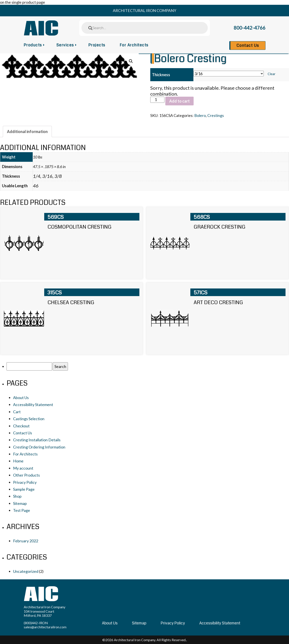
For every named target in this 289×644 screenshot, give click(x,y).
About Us (21, 398)
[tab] (27, 131)
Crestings (216, 115)
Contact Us (248, 46)
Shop (17, 496)
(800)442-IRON (36, 623)
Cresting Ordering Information (39, 447)
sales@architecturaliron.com (45, 627)
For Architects (134, 45)
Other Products (26, 475)
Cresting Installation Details (37, 440)
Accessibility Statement (33, 405)
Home (18, 461)
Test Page (22, 510)
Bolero (200, 115)
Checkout (21, 426)
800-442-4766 (250, 28)
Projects (97, 45)
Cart (17, 412)
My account (23, 468)
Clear (272, 74)
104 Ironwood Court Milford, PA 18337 (39, 613)
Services (65, 45)
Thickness (161, 75)
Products (33, 45)
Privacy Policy (25, 482)
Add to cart (179, 101)
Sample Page (24, 489)
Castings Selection (29, 419)
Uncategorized (26, 571)
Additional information (27, 131)
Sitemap (20, 503)
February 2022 (26, 541)
